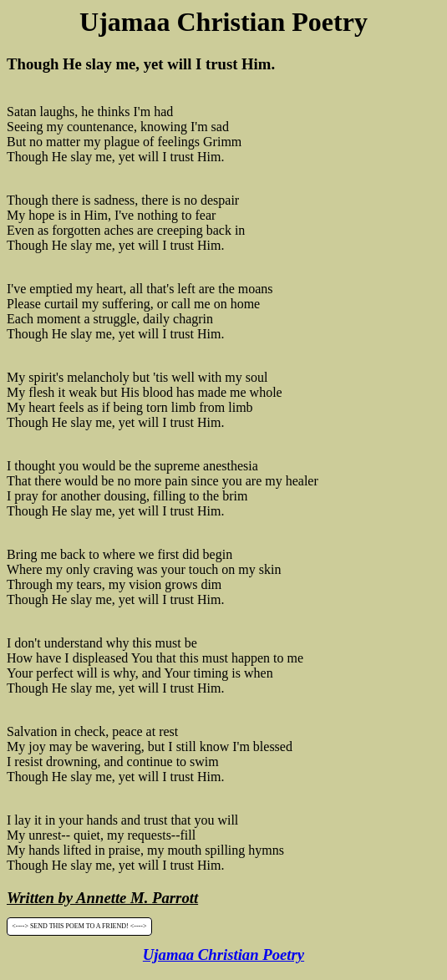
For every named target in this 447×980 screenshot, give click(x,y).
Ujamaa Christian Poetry (223, 955)
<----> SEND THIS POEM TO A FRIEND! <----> (79, 927)
